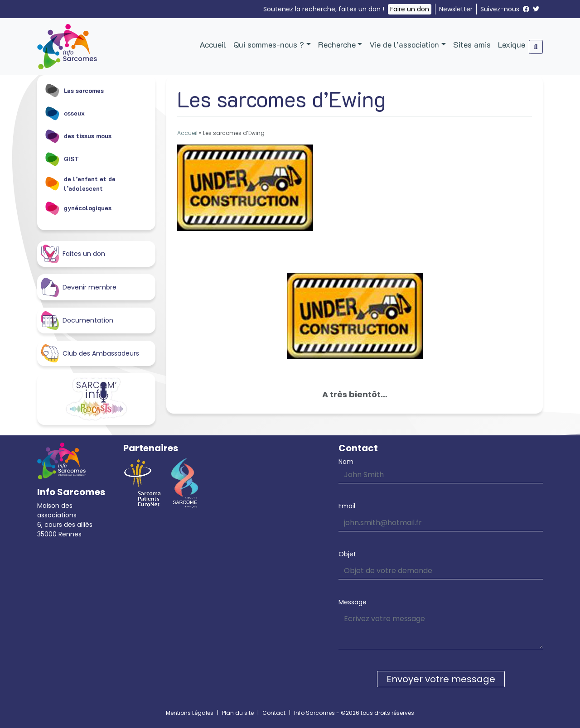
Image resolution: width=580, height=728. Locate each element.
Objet (347, 554)
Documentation (77, 321)
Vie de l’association (404, 44)
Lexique (512, 44)
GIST (62, 159)
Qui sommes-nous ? (269, 44)
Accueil (213, 44)
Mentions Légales (190, 713)
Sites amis (472, 44)
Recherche (337, 44)
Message (353, 602)
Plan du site (238, 713)
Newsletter (456, 9)
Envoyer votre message (441, 679)
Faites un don (73, 254)
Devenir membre (79, 287)
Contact (274, 713)
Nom (346, 462)
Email (347, 506)
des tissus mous (78, 136)
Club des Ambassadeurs (90, 353)
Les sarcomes (74, 90)
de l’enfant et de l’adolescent (80, 183)
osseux (65, 113)
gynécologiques (78, 208)
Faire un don (410, 9)
